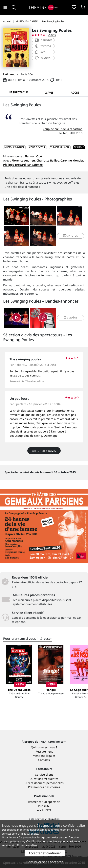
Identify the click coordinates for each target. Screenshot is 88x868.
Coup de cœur (37, 147)
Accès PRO (44, 810)
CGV (27, 783)
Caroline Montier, (72, 160)
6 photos (44, 40)
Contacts (44, 760)
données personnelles (49, 783)
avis (40, 52)
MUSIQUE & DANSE (14, 147)
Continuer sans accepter (45, 862)
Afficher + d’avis (44, 451)
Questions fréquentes (44, 779)
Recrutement (44, 751)
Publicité (44, 806)
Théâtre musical (60, 147)
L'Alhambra (11, 74)
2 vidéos (43, 46)
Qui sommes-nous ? (44, 747)
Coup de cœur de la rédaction (63, 129)
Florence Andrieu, (24, 160)
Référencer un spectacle (44, 802)
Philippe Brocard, (15, 165)
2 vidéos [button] (71, 318)
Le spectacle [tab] (18, 92)
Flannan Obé (33, 156)
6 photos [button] (71, 236)
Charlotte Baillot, (48, 160)
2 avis (52, 35)
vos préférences (15, 841)
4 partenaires (29, 837)
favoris (43, 58)
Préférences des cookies (44, 787)
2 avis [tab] (49, 92)
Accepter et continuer (45, 853)
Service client (44, 775)
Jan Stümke (35, 165)
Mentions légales (44, 756)
